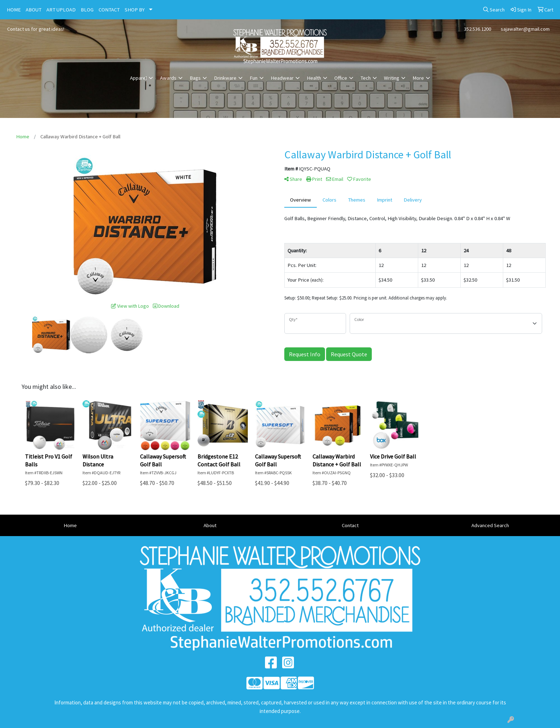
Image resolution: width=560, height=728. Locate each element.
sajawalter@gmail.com (525, 29)
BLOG (87, 10)
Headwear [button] (282, 78)
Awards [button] (168, 78)
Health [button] (314, 78)
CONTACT (109, 10)
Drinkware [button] (225, 78)
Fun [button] (254, 78)
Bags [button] (195, 78)
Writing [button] (392, 78)
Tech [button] (366, 78)
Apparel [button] (138, 78)
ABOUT (34, 10)
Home (70, 525)
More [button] (418, 78)
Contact (350, 525)
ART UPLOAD (61, 10)
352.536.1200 (477, 29)
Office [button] (341, 78)
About (210, 525)
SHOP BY (135, 10)
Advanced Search (490, 525)
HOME (14, 10)
